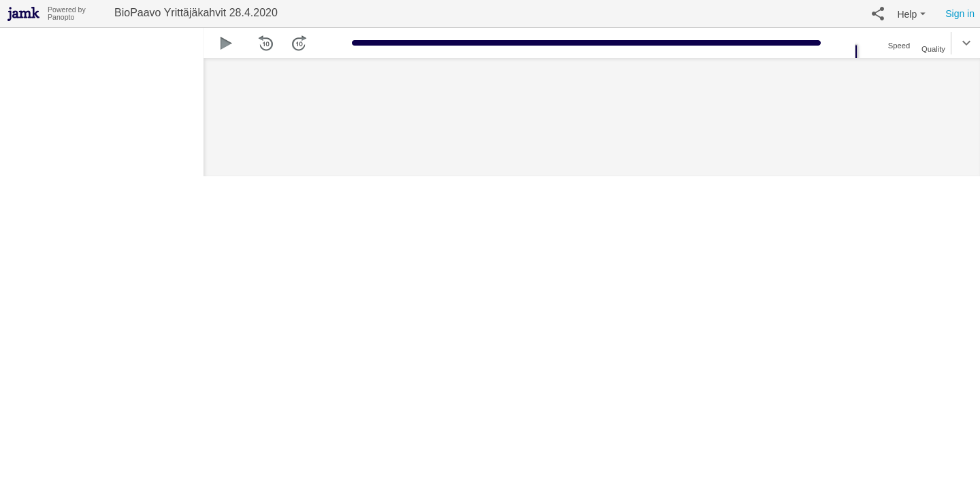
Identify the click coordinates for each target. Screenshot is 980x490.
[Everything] (24, 12)
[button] (878, 14)
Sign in (960, 14)
